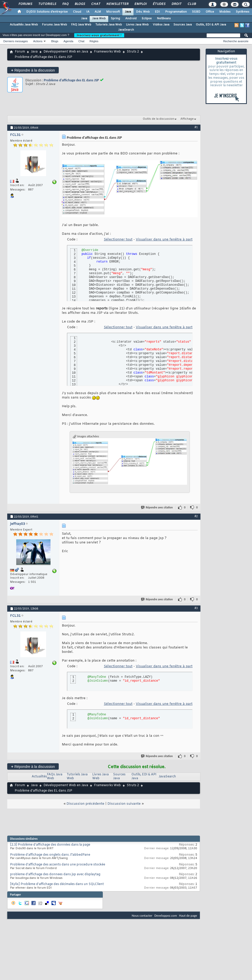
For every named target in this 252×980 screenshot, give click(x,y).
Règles (94, 41)
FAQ (65, 4)
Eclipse (147, 19)
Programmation (176, 12)
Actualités (39, 777)
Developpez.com (166, 916)
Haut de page (188, 916)
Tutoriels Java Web (109, 25)
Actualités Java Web (24, 25)
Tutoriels (47, 4)
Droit (176, 4)
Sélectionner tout (118, 240)
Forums (25, 4)
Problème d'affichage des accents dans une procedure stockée (58, 865)
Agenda (68, 41)
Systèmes (243, 12)
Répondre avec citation (157, 508)
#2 (196, 516)
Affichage (187, 119)
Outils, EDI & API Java (211, 25)
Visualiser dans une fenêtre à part (164, 240)
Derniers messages (16, 41)
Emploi (140, 4)
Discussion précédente (85, 804)
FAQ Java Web (81, 25)
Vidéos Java (161, 25)
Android (131, 19)
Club (191, 4)
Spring (115, 19)
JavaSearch (126, 30)
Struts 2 (133, 52)
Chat (95, 4)
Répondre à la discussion (33, 70)
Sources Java (183, 25)
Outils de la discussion (158, 119)
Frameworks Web (107, 52)
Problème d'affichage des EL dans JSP (71, 80)
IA (88, 12)
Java (128, 12)
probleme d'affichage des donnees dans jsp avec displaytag (55, 874)
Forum (20, 52)
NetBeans (164, 19)
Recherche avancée (236, 41)
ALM (98, 12)
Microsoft (113, 12)
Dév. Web (143, 12)
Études (159, 4)
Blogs (80, 4)
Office (210, 12)
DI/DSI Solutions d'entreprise (47, 12)
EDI (157, 12)
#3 (196, 608)
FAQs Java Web (55, 777)
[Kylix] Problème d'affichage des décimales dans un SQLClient (57, 884)
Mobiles (225, 12)
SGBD (196, 12)
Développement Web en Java (66, 52)
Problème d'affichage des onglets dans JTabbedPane (50, 855)
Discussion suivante (124, 804)
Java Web (99, 19)
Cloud (77, 12)
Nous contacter (142, 916)
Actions (38, 41)
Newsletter (117, 4)
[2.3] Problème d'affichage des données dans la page (50, 845)
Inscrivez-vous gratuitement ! (99, 35)
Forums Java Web (54, 25)
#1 (196, 127)
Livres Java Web (137, 25)
